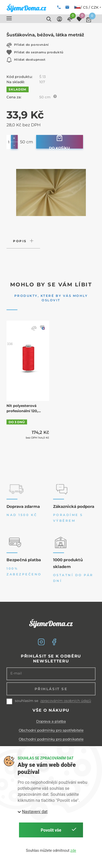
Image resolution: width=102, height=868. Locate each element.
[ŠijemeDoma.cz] (27, 8)
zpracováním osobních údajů (66, 701)
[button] (9, 18)
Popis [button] (20, 241)
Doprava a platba (51, 721)
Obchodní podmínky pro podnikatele (51, 739)
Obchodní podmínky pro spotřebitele (51, 730)
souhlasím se (27, 701)
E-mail (16, 673)
